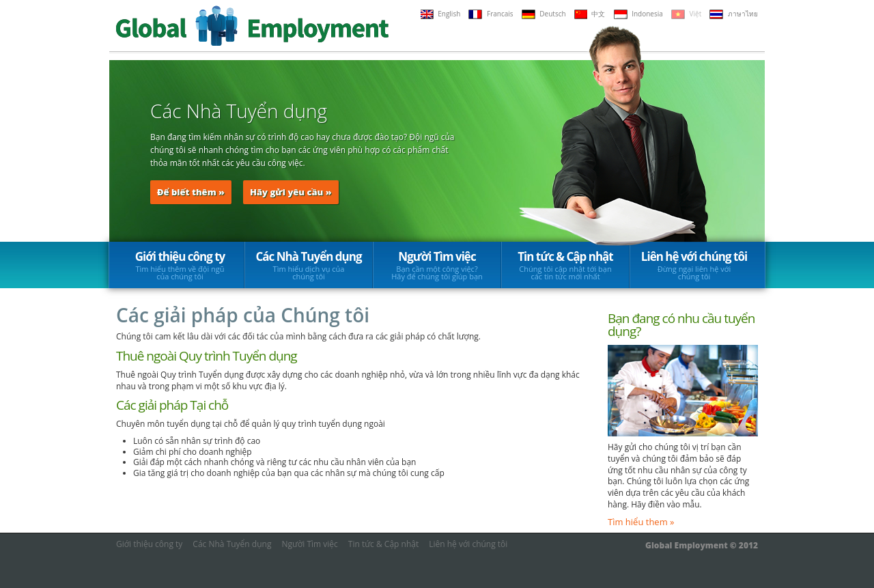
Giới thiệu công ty (180, 265)
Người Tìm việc (437, 265)
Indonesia (638, 14)
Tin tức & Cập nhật (565, 265)
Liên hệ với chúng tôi (694, 265)
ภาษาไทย (734, 14)
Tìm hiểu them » (641, 522)
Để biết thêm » (191, 192)
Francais (491, 14)
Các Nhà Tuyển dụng (309, 265)
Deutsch (544, 14)
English (441, 14)
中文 (590, 14)
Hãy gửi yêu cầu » (291, 192)
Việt (686, 14)
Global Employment (252, 26)
